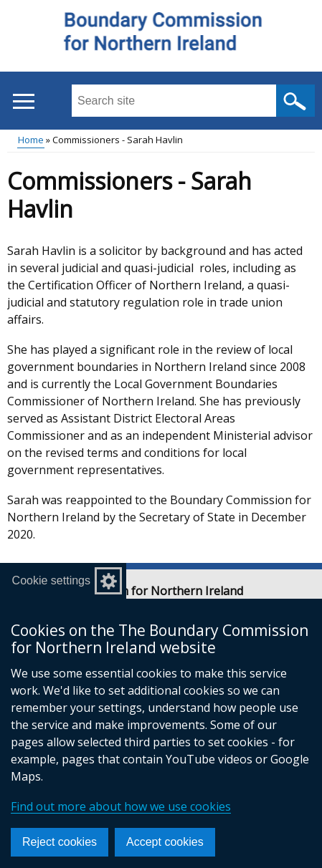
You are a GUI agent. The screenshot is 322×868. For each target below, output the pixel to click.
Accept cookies (165, 842)
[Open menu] (23, 101)
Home (31, 140)
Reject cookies (60, 842)
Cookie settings (51, 580)
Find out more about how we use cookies (121, 806)
